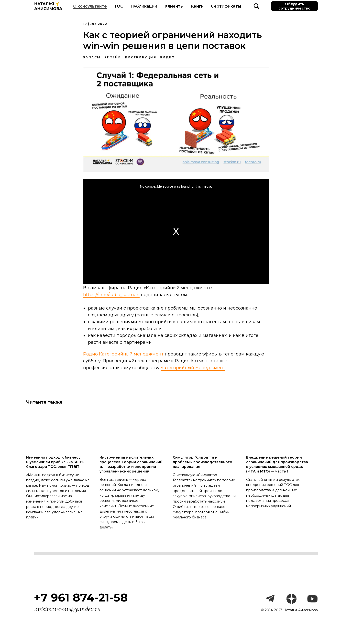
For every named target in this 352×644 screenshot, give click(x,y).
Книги (197, 6)
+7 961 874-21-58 (81, 601)
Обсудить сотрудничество (294, 6)
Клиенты (174, 6)
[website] (256, 6)
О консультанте (90, 6)
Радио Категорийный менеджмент (123, 356)
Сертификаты (226, 6)
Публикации (144, 6)
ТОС (119, 6)
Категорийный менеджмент (193, 369)
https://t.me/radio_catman (111, 296)
